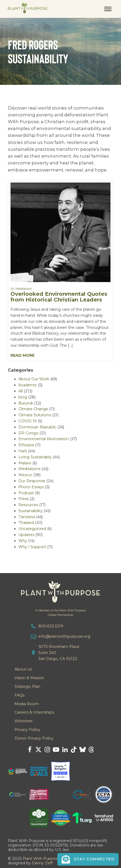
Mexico (25, 475)
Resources (28, 505)
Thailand (26, 523)
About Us (23, 669)
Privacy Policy (27, 730)
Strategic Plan (27, 687)
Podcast (26, 493)
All (12, 289)
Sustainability (31, 511)
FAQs (19, 695)
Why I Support (32, 547)
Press (24, 499)
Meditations (24, 289)
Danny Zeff (42, 863)
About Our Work (34, 379)
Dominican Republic (37, 427)
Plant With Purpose (41, 859)
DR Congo (28, 433)
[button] (88, 859)
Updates (26, 535)
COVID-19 (27, 421)
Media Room (27, 704)
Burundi (26, 403)
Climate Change (33, 409)
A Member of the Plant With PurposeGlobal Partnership (60, 613)
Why (23, 541)
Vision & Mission (29, 678)
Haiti (23, 451)
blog (23, 397)
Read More (22, 355)
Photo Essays (31, 487)
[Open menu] (108, 9)
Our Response (32, 481)
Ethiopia (26, 445)
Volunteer (24, 721)
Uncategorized (32, 529)
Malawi (25, 463)
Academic (28, 385)
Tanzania (27, 517)
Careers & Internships (34, 712)
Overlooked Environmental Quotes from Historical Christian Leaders (59, 297)
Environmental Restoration (44, 439)
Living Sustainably (35, 457)
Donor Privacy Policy (34, 738)
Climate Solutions (35, 415)
